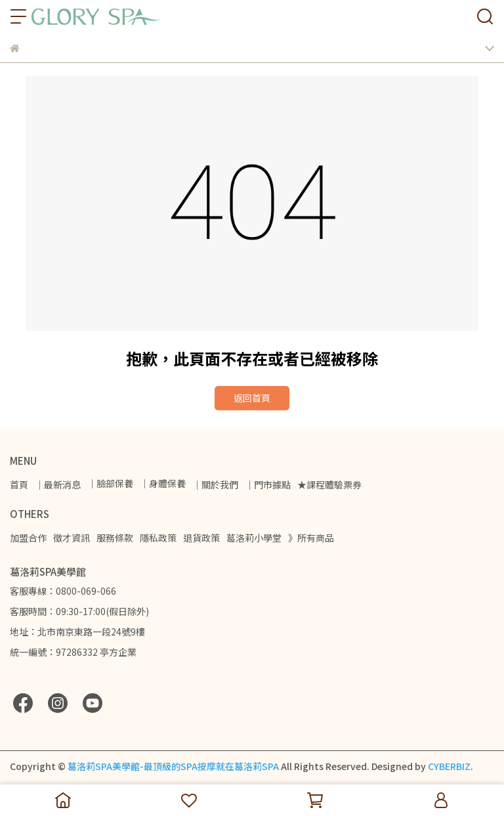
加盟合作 (28, 538)
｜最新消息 (58, 484)
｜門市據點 (268, 484)
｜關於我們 (215, 484)
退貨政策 (201, 538)
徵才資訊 (72, 538)
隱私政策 (158, 538)
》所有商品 (311, 538)
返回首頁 (252, 398)
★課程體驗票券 (329, 484)
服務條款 (115, 538)
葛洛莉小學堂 (254, 538)
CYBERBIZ (449, 766)
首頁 (19, 484)
